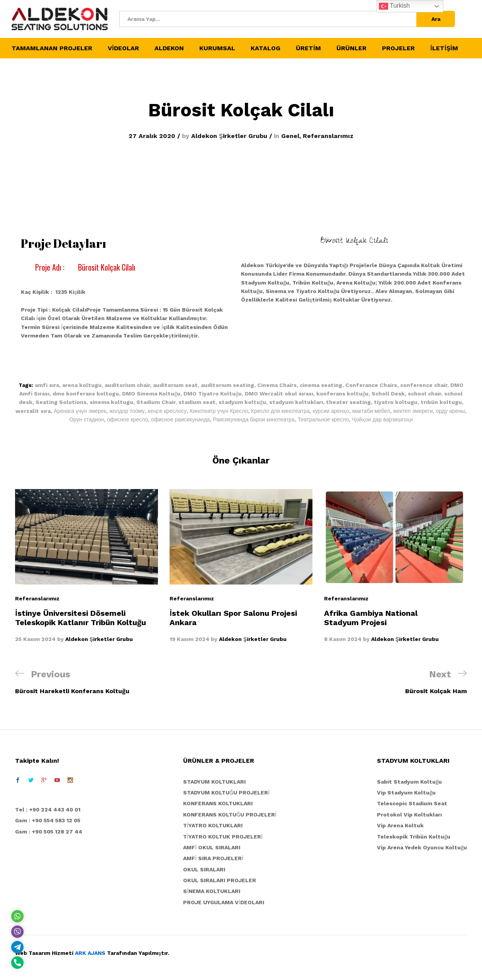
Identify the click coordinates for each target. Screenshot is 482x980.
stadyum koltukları (296, 402)
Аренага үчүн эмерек (80, 411)
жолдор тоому (127, 411)
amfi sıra (47, 385)
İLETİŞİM (444, 48)
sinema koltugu (111, 402)
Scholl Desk (388, 394)
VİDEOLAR (123, 48)
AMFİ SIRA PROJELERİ (213, 858)
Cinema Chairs (277, 385)
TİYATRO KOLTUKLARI (213, 825)
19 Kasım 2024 (189, 639)
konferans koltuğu (342, 394)
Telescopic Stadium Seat (412, 803)
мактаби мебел (371, 411)
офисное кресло (127, 419)
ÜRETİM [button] (308, 48)
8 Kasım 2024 (343, 639)
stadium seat (197, 402)
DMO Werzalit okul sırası (279, 394)
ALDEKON (169, 48)
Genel (290, 136)
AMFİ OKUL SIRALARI (212, 847)
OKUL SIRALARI (204, 869)
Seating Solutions (61, 402)
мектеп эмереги (413, 411)
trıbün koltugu (441, 402)
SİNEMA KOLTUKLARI (212, 891)
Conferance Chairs (371, 385)
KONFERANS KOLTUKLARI (218, 803)
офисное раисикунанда (180, 419)
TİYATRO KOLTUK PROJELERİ (223, 837)
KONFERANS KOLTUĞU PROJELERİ (230, 815)
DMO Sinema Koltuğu (151, 394)
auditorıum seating (227, 385)
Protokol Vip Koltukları (409, 815)
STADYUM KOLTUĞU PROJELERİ (226, 793)
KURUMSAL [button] (217, 48)
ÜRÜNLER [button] (351, 48)
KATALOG (266, 48)
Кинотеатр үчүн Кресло (219, 411)
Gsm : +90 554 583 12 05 (48, 820)
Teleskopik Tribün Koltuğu (414, 837)
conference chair (424, 385)
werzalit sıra (33, 411)
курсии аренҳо (331, 411)
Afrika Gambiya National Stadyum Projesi (371, 618)
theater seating (348, 402)
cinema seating (321, 385)
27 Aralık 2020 (152, 136)
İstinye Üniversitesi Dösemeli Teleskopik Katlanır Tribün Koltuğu (81, 618)
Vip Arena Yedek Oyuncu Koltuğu (422, 847)
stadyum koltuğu (242, 402)
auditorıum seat (175, 385)
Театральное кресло (323, 419)
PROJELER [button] (398, 48)
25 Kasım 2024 (35, 639)
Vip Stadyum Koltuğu (406, 793)
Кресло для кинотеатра (280, 411)
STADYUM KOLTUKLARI (214, 782)
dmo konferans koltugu (86, 394)
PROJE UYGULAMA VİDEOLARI (224, 902)
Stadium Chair (156, 402)
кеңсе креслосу (167, 411)
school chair (424, 394)
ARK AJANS (90, 953)
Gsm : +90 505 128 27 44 (49, 832)
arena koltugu (82, 385)
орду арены (450, 411)
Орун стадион (87, 419)
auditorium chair (127, 385)
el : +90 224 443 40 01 (50, 810)
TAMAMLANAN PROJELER (52, 48)
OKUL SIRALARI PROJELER (220, 880)
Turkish (394, 6)
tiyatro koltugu (396, 402)
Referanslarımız (328, 136)
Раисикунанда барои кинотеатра (254, 419)
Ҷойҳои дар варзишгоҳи (382, 419)
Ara (436, 19)
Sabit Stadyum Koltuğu (409, 782)
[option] (87, 566)
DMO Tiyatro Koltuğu (213, 394)
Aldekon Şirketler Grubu (229, 136)
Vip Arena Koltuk (400, 825)
